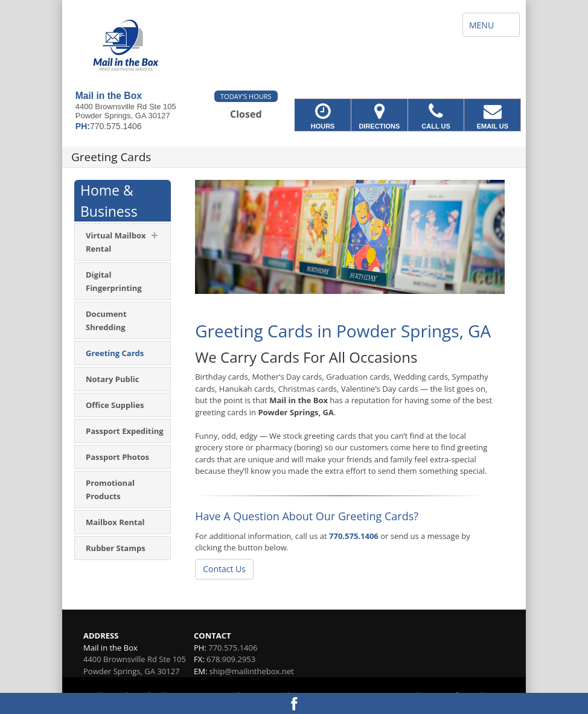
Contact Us (224, 569)
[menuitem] (123, 242)
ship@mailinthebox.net (252, 671)
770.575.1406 (354, 536)
